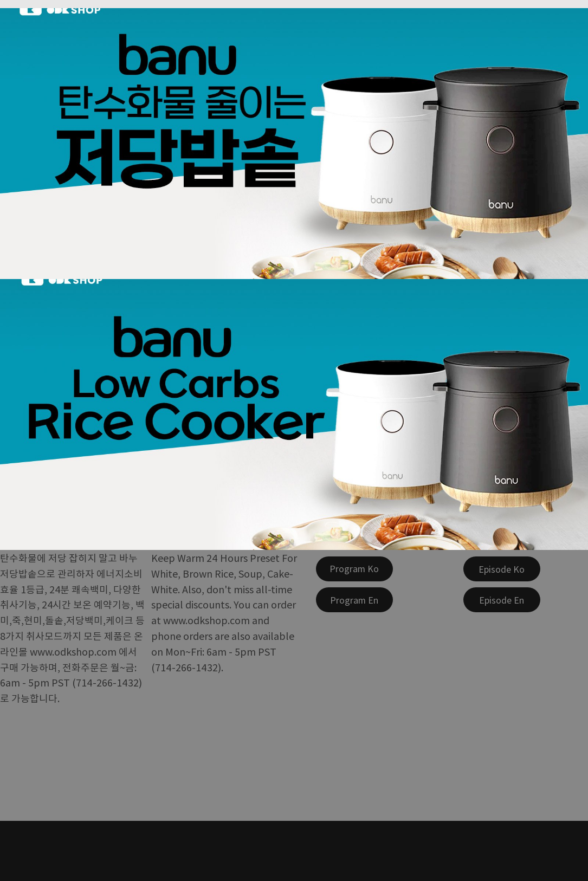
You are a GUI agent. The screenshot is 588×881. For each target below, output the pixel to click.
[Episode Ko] (502, 569)
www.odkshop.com (73, 651)
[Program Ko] (354, 569)
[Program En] (354, 600)
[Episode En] (502, 600)
